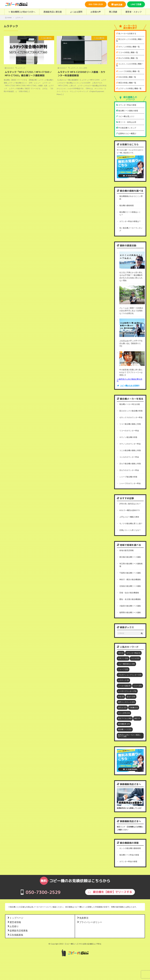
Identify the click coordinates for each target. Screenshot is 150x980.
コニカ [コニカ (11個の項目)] (135, 658)
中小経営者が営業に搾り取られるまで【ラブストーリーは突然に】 (131, 372)
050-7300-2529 (96, 4)
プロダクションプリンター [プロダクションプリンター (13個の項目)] (130, 675)
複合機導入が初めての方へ (22, 12)
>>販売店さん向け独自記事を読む (130, 380)
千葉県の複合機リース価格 (130, 573)
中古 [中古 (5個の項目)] (121, 697)
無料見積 (117, 5)
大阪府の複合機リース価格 (130, 606)
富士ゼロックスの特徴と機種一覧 (130, 40)
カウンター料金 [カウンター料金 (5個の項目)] (133, 653)
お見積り (13, 926)
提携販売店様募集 (18, 930)
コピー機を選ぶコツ (125, 116)
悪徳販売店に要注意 (53, 12)
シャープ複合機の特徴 (128, 477)
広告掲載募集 (15, 935)
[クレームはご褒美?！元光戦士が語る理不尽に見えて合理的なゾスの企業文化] (132, 295)
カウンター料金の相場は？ (130, 221)
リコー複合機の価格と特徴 (130, 424)
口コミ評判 (83, 68)
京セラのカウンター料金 (129, 470)
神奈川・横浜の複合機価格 (130, 579)
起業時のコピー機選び (126, 133)
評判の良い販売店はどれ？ (130, 504)
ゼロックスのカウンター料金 (131, 417)
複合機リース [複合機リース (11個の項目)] (125, 729)
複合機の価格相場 (126, 205)
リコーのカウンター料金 (129, 431)
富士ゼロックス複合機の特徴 (131, 411)
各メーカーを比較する (126, 33)
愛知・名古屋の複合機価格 (130, 599)
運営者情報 (14, 922)
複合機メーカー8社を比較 (130, 404)
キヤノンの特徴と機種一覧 (128, 47)
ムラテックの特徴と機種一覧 (129, 88)
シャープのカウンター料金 (130, 483)
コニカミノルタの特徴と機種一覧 (130, 65)
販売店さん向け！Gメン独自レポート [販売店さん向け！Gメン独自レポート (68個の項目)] (129, 736)
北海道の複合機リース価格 (130, 586)
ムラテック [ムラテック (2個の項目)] (123, 680)
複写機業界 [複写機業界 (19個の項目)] (124, 724)
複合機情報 (47, 38)
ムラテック (21, 68)
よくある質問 (76, 12)
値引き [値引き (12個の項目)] (122, 708)
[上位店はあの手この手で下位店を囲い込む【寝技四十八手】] (132, 328)
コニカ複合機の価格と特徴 (130, 450)
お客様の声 (96, 12)
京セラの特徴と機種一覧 (127, 58)
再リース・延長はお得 (126, 122)
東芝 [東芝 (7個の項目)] (137, 718)
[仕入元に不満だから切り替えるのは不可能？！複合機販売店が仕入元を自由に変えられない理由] (132, 260)
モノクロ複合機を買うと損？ (131, 523)
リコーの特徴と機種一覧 (127, 52)
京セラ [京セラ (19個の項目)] (131, 697)
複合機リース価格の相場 (127, 111)
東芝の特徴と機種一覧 (126, 83)
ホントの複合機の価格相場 (130, 848)
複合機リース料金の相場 (129, 855)
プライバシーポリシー (89, 922)
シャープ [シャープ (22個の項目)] (123, 669)
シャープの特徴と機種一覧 (128, 71)
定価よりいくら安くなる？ (130, 530)
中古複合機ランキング (126, 128)
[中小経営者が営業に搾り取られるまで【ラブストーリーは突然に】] (132, 359)
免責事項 (83, 918)
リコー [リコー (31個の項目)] (138, 686)
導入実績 (113, 12)
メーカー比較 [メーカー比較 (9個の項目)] (124, 686)
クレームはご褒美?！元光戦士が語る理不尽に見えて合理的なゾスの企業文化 (131, 311)
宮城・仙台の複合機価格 (129, 593)
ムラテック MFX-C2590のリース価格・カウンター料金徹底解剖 (81, 74)
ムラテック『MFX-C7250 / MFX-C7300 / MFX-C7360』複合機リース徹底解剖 (28, 74)
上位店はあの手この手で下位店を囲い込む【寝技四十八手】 (131, 343)
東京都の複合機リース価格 (130, 557)
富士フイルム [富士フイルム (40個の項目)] (125, 718)
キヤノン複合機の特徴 (128, 437)
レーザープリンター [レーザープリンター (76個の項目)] (127, 691)
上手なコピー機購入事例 (129, 517)
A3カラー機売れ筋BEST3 (129, 510)
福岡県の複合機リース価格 (130, 612)
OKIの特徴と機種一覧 (126, 77)
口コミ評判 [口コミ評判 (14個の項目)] (124, 713)
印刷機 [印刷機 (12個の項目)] (134, 708)
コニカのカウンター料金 (129, 457)
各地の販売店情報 (126, 550)
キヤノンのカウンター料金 (130, 444)
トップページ (15, 918)
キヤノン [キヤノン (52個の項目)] (123, 658)
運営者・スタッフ (133, 12)
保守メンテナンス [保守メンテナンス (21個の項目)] (126, 702)
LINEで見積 (136, 4)
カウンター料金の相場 (126, 105)
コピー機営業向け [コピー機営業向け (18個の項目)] (126, 664)
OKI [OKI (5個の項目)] (121, 653)
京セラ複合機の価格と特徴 (130, 464)
